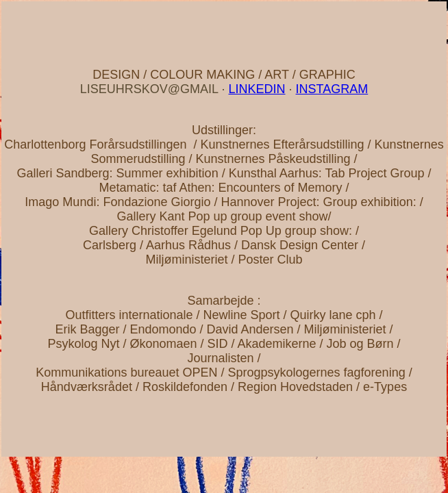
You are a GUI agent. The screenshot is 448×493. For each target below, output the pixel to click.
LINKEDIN (257, 89)
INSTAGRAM (332, 89)
